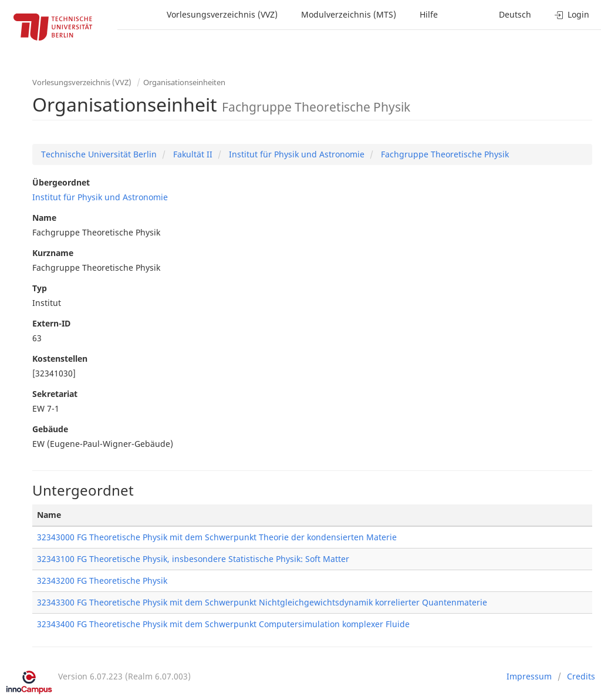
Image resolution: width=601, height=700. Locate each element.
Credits (581, 676)
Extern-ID (51, 323)
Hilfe (429, 14)
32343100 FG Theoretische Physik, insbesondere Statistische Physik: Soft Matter (193, 559)
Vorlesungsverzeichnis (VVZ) (222, 14)
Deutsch (515, 14)
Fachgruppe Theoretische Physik (444, 154)
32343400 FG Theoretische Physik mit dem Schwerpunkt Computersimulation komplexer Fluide (223, 624)
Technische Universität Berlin (99, 154)
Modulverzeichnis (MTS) (349, 14)
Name (44, 218)
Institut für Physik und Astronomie (296, 154)
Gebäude (50, 429)
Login (572, 14)
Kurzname (53, 253)
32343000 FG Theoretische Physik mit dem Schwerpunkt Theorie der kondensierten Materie (217, 537)
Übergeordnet (61, 182)
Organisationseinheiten (184, 82)
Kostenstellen (60, 359)
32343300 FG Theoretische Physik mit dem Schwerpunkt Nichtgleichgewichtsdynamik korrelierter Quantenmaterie (262, 602)
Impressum (529, 676)
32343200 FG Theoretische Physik (102, 580)
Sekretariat (55, 394)
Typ (40, 288)
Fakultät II (192, 154)
